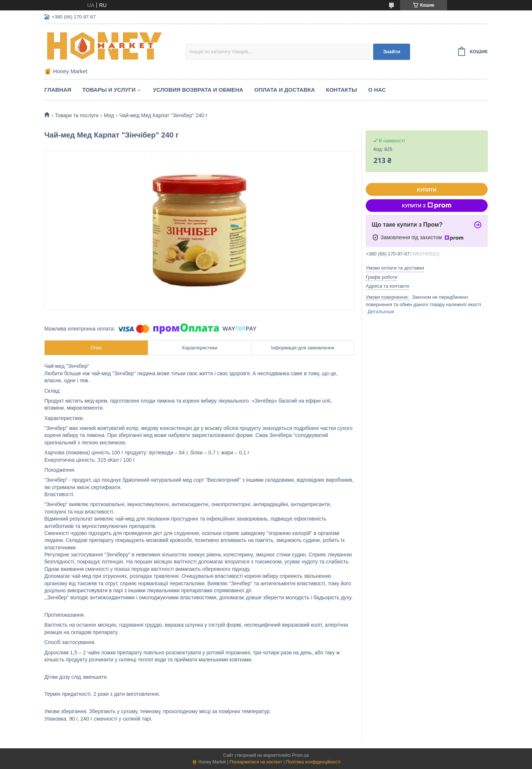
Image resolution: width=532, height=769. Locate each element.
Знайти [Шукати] (392, 52)
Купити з (427, 206)
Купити (427, 190)
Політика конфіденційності (313, 762)
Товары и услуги (109, 90)
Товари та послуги (76, 115)
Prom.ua (301, 755)
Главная (58, 90)
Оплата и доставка (284, 90)
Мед (109, 115)
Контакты (341, 90)
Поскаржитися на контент (256, 762)
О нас (377, 90)
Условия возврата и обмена (198, 90)
